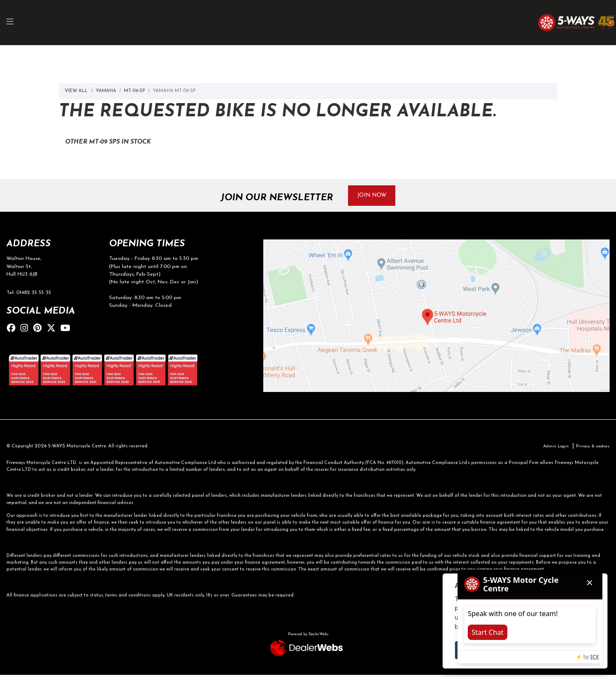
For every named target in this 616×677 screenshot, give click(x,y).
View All (76, 91)
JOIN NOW (375, 196)
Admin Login (550, 448)
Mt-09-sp (134, 91)
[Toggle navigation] (14, 23)
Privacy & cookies (591, 448)
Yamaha (106, 91)
